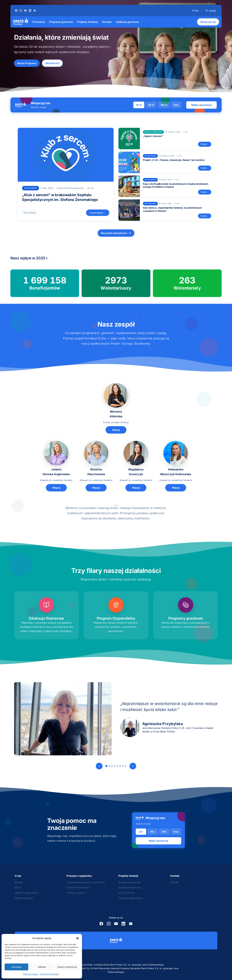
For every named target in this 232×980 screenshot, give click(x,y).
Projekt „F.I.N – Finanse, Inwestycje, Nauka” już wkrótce (174, 160)
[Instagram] (21, 11)
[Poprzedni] (99, 766)
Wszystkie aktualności (116, 233)
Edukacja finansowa (130, 887)
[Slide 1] (106, 766)
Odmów (42, 967)
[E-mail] (35, 11)
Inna (176, 105)
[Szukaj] (210, 11)
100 (164, 832)
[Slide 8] (126, 766)
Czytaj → (205, 144)
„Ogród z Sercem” (153, 136)
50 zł (151, 105)
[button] (77, 938)
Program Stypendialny (131, 898)
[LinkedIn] (30, 11)
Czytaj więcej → (98, 213)
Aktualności (52, 63)
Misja (18, 887)
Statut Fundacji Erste (26, 893)
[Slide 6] (120, 766)
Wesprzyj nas (208, 22)
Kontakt (19, 882)
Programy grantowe (129, 882)
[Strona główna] (21, 22)
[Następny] (133, 766)
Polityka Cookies (31, 974)
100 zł (164, 105)
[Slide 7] (123, 766)
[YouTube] (25, 11)
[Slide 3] (112, 766)
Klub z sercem (30, 213)
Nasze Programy (27, 63)
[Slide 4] (115, 766)
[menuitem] (39, 22)
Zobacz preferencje (67, 967)
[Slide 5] (117, 766)
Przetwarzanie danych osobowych (86, 882)
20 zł (139, 105)
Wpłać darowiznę (201, 105)
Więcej (116, 430)
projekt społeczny (153, 132)
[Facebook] (16, 11)
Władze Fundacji (24, 898)
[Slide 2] (109, 766)
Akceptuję (17, 967)
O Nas (195, 10)
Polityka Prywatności (49, 974)
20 (141, 832)
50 (153, 832)
